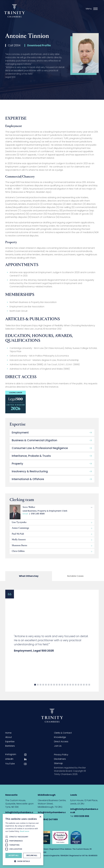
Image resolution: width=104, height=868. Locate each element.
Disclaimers (60, 759)
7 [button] (51, 689)
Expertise (10, 742)
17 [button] (78, 689)
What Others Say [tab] (29, 578)
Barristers (10, 746)
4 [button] (43, 689)
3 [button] (40, 689)
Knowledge (60, 737)
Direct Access (61, 742)
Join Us (58, 746)
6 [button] (49, 689)
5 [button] (46, 689)
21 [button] (89, 689)
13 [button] (68, 689)
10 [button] (59, 689)
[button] (23, 861)
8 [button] (54, 689)
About (9, 737)
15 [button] (73, 689)
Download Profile (39, 46)
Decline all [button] (32, 855)
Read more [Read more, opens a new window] (25, 831)
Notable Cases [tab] (75, 578)
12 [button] (65, 689)
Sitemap (58, 763)
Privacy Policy (61, 755)
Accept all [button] (14, 855)
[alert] (23, 840)
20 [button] (87, 689)
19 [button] (84, 689)
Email (25, 516)
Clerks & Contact (63, 733)
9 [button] (57, 689)
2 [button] (38, 689)
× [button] (40, 817)
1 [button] (35, 689)
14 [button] (70, 689)
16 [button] (76, 689)
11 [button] (62, 689)
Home (8, 733)
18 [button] (81, 689)
